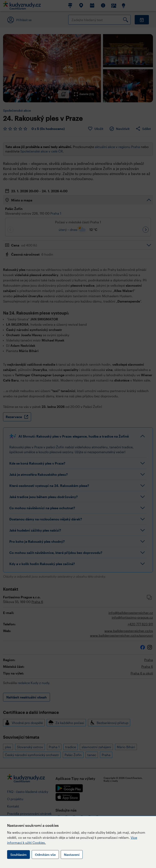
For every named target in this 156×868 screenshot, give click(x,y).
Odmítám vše (45, 854)
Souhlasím (18, 854)
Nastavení (72, 854)
